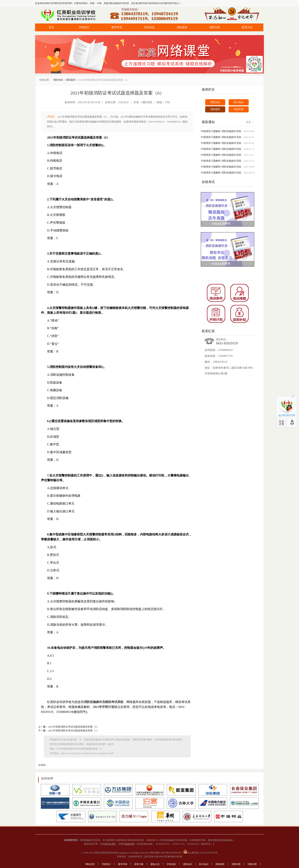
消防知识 (215, 102)
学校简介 (84, 27)
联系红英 (208, 331)
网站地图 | (155, 853)
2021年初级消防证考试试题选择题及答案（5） (74, 727)
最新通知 (208, 122)
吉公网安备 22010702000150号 (201, 853)
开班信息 (149, 27)
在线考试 (208, 182)
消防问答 (215, 27)
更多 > (250, 122)
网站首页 (90, 864)
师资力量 (139, 864)
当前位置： (45, 80)
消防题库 (182, 27)
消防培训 (58, 80)
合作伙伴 (47, 778)
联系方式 (247, 27)
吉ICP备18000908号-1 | (172, 853)
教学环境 (117, 27)
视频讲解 (130, 844)
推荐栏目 (208, 90)
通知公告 (155, 864)
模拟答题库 (110, 844)
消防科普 (239, 109)
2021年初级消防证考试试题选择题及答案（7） (74, 731)
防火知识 (239, 102)
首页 (51, 27)
